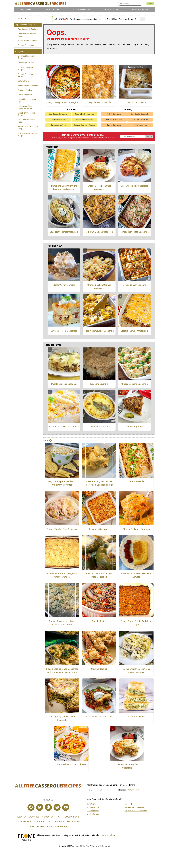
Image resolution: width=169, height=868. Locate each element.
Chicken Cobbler (99, 669)
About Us (22, 817)
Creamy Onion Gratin (136, 102)
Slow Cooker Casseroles (140, 114)
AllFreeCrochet (93, 807)
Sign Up (149, 136)
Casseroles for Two (58, 125)
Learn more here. (108, 835)
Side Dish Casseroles (114, 120)
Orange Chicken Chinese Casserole (99, 287)
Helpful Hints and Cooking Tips (28, 100)
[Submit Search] (150, 4)
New (48, 441)
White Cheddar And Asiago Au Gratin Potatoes (62, 575)
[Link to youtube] (66, 807)
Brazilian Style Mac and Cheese (64, 427)
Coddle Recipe (99, 621)
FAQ (58, 817)
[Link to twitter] (40, 807)
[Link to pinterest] (48, 807)
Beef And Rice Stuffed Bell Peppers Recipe (99, 575)
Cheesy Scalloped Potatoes (136, 529)
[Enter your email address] (103, 790)
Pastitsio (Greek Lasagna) (64, 384)
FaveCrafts (92, 804)
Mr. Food (128, 804)
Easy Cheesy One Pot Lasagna (63, 102)
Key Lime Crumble (99, 384)
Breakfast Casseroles (84, 120)
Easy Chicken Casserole (99, 102)
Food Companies (25, 95)
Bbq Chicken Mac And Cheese (71, 764)
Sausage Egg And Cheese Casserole (62, 718)
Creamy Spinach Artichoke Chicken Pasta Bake (62, 623)
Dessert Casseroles (26, 45)
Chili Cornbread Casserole (99, 717)
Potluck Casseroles (114, 114)
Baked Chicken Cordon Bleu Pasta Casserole (136, 671)
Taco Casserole (136, 481)
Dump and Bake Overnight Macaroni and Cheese (64, 188)
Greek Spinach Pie (136, 717)
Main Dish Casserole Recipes (26, 114)
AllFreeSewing (93, 814)
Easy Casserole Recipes (28, 29)
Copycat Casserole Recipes (26, 68)
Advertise (34, 817)
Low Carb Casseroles (140, 120)
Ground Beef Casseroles (28, 41)
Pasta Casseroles (140, 125)
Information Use (108, 138)
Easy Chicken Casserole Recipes (28, 35)
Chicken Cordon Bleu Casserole (62, 529)
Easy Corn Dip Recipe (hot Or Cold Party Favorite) (62, 483)
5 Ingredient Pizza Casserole (134, 232)
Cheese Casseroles (114, 125)
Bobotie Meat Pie (99, 427)
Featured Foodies (25, 90)
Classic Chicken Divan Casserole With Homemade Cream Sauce (62, 671)
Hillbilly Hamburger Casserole (99, 331)
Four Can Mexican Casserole (99, 232)
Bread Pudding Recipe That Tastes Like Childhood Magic (99, 483)
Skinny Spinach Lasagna (134, 285)
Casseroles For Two (26, 63)
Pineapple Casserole (99, 529)
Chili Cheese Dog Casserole (134, 186)
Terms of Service (56, 822)
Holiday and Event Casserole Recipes (26, 107)
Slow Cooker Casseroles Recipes (28, 128)
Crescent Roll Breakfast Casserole (99, 188)
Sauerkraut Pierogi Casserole (64, 232)
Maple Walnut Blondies (64, 285)
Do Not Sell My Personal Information (48, 827)
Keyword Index (71, 817)
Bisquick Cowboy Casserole (134, 331)
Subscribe (22, 18)
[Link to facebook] (31, 807)
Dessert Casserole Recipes (26, 75)
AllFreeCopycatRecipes (134, 807)
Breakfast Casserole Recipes (26, 57)
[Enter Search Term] (130, 4)
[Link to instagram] (57, 807)
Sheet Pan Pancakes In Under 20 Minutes (136, 575)
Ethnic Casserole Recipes (28, 86)
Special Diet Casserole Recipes (27, 134)
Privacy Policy (96, 138)
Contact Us (48, 817)
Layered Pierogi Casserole (64, 331)
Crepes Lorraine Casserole (134, 384)
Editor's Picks (23, 81)
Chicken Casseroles (58, 120)
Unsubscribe (74, 822)
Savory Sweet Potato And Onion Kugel (136, 623)
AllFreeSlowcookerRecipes (136, 811)
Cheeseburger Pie (134, 427)
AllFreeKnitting (93, 811)
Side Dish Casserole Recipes (26, 121)
